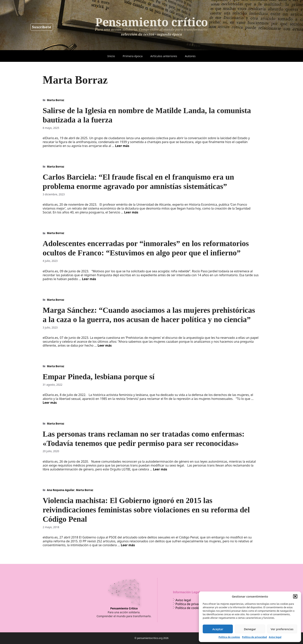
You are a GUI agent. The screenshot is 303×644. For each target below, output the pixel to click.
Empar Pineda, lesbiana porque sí (99, 377)
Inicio (111, 56)
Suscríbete (42, 27)
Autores (190, 56)
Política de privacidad (254, 637)
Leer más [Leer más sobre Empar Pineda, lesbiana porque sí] (50, 403)
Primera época (133, 56)
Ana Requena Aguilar (61, 490)
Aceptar (218, 629)
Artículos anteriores (164, 56)
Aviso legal (275, 637)
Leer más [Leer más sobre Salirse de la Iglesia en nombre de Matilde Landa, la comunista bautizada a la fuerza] (122, 146)
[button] (295, 596)
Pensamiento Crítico (124, 608)
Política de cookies (229, 637)
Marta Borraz (55, 100)
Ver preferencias (282, 629)
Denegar (250, 629)
